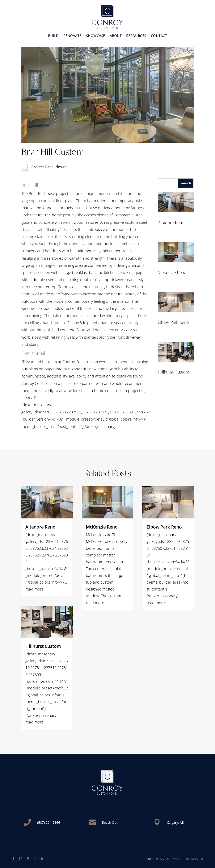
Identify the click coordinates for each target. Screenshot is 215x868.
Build (53, 36)
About (116, 36)
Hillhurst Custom (173, 372)
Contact (159, 36)
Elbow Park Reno (173, 322)
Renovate (72, 36)
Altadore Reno (171, 223)
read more (35, 589)
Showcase (96, 36)
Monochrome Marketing (189, 859)
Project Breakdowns (49, 167)
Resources (136, 36)
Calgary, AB (175, 822)
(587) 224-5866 (49, 822)
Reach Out (110, 822)
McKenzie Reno (172, 273)
